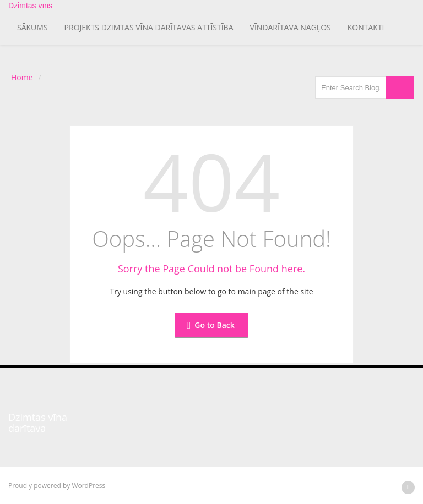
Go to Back (210, 325)
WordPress (88, 486)
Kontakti (366, 27)
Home (22, 77)
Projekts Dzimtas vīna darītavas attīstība (149, 27)
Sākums (32, 27)
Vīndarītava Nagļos (291, 27)
